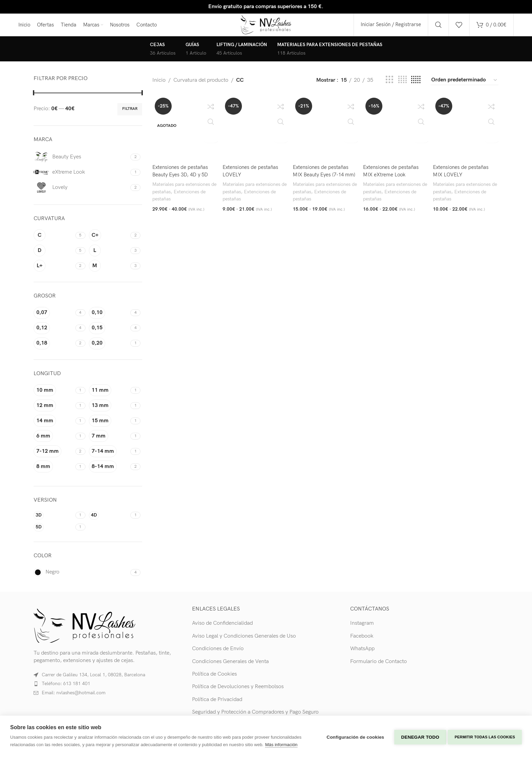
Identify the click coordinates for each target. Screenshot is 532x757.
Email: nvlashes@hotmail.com (74, 697)
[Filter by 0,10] (109, 318)
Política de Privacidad (217, 704)
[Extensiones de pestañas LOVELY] (255, 132)
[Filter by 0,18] (54, 348)
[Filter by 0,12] (54, 333)
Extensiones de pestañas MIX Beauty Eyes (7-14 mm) (322, 178)
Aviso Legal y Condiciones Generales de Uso (244, 641)
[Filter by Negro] (81, 577)
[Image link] (84, 630)
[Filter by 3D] (54, 520)
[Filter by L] (109, 256)
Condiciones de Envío (218, 653)
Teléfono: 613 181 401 (66, 689)
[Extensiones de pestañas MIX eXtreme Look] (396, 132)
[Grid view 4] (402, 85)
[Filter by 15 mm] (109, 425)
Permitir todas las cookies (485, 736)
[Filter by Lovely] (81, 192)
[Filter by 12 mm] (54, 410)
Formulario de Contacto (378, 666)
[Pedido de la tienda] (464, 85)
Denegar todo (419, 736)
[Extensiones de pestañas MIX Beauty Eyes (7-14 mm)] (325, 132)
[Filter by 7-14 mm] (109, 456)
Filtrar (130, 114)
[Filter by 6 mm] (54, 441)
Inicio (159, 85)
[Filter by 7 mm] (109, 441)
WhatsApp (362, 653)
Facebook (362, 641)
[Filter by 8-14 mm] (109, 471)
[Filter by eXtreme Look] (81, 177)
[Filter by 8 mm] (54, 471)
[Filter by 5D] (54, 532)
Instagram (362, 628)
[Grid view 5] (416, 85)
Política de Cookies (214, 679)
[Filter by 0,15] (109, 333)
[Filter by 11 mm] (109, 395)
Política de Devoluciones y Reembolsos (238, 691)
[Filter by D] (54, 256)
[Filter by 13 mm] (109, 410)
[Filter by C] (54, 240)
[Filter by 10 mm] (54, 395)
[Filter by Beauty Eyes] (81, 162)
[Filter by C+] (109, 240)
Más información (281, 745)
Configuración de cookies (354, 736)
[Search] (438, 27)
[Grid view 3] (389, 85)
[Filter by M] (109, 271)
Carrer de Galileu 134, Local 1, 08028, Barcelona (93, 680)
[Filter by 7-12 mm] (54, 456)
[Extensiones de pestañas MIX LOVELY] (467, 132)
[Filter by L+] (54, 271)
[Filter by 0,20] (109, 348)
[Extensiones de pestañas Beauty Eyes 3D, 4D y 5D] (184, 132)
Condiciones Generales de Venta (230, 666)
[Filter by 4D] (109, 520)
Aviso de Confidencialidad (222, 628)
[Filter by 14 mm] (54, 425)
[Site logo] (266, 27)
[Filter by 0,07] (54, 318)
